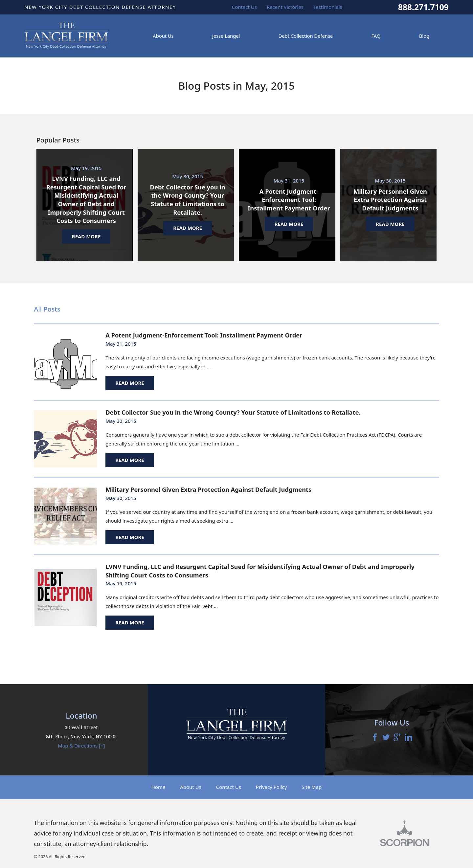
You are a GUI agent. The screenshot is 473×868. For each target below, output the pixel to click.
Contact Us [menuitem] (244, 7)
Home (158, 787)
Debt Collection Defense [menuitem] (306, 36)
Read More (130, 383)
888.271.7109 (423, 7)
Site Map (312, 787)
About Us (191, 787)
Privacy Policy (271, 787)
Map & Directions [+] (81, 746)
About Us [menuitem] (163, 36)
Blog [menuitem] (424, 36)
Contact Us (229, 787)
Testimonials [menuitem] (328, 7)
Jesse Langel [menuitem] (226, 36)
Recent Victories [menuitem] (285, 7)
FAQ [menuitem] (376, 36)
